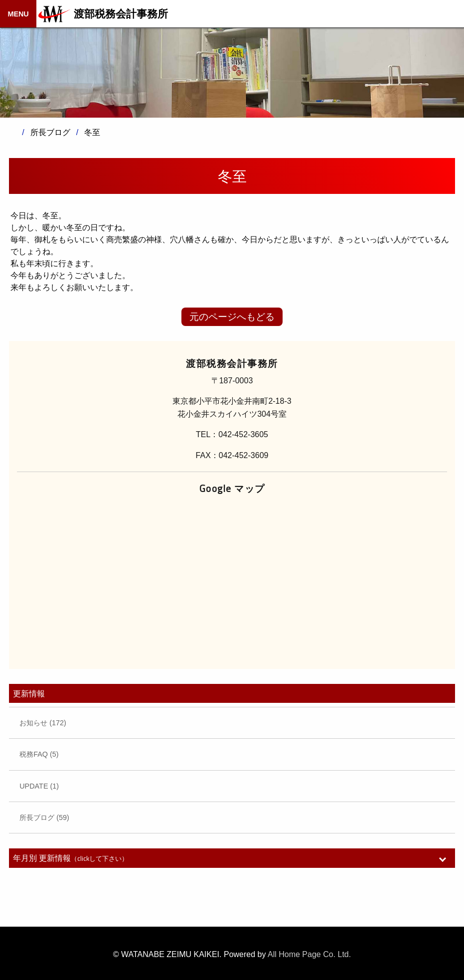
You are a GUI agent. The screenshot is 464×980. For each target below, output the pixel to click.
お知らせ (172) (43, 723)
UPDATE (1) (39, 786)
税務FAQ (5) (39, 754)
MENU (18, 14)
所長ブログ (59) (44, 817)
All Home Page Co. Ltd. (309, 954)
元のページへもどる (232, 317)
